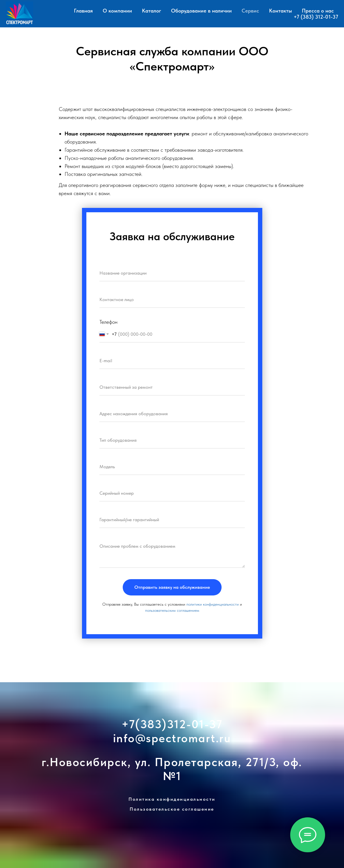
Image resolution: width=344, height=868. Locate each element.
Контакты (280, 11)
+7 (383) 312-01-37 (316, 17)
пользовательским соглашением (172, 610)
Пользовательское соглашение (172, 809)
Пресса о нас (318, 11)
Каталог (151, 11)
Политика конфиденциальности (172, 799)
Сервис (250, 11)
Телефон (108, 322)
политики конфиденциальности (213, 604)
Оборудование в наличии (201, 11)
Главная (83, 11)
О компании (117, 11)
